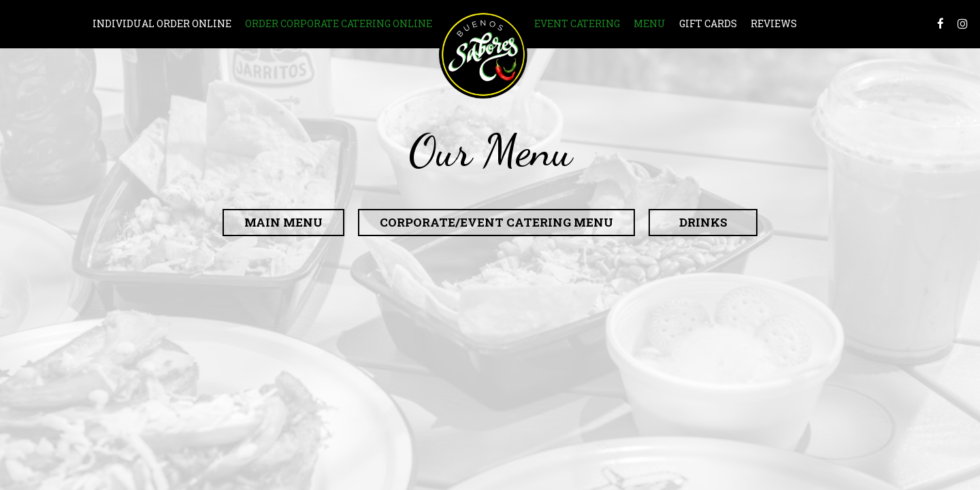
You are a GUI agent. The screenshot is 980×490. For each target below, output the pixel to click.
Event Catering (577, 23)
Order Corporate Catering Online (339, 23)
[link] (483, 54)
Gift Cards (708, 23)
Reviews (774, 23)
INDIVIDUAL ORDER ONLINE (162, 23)
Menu (650, 23)
